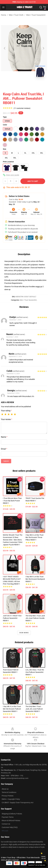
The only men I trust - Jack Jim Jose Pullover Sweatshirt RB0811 (34, 709)
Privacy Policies (8, 796)
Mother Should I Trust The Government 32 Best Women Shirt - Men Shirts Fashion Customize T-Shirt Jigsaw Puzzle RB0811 (13, 540)
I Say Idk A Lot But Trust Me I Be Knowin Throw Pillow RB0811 (35, 537)
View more (24, 633)
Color (5, 125)
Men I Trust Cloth (16, 15)
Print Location (8, 162)
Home (4, 15)
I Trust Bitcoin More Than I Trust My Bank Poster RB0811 (12, 501)
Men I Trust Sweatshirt (36, 15)
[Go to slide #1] (18, 84)
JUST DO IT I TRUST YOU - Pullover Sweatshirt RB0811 (13, 618)
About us (5, 789)
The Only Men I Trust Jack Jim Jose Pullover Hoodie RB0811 (35, 618)
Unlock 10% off (43, 857)
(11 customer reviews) (22, 108)
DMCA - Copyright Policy (11, 799)
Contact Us (6, 824)
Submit (6, 461)
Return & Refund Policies (11, 821)
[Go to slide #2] (30, 84)
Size (5, 149)
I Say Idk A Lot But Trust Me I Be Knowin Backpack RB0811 (35, 579)
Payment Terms (8, 817)
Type (5, 117)
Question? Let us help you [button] (37, 865)
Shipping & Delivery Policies (12, 814)
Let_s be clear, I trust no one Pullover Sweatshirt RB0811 (35, 672)
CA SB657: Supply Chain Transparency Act (18, 803)
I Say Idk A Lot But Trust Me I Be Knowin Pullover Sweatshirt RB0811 (12, 709)
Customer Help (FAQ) (10, 827)
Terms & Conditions (9, 792)
